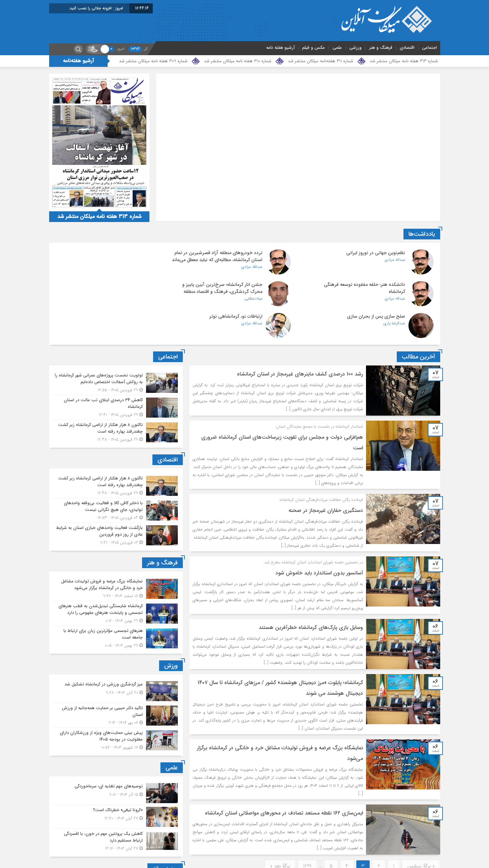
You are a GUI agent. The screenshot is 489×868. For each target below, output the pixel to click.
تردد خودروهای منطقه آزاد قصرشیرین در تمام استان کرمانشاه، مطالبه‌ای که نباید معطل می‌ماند (237, 260)
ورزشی (355, 48)
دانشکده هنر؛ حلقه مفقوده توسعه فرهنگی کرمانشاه (108, 256)
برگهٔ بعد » (280, 837)
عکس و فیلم (314, 48)
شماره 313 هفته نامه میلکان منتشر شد (404, 61)
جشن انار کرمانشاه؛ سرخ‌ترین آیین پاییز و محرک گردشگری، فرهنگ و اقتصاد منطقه (365, 290)
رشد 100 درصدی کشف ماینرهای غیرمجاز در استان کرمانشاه (299, 345)
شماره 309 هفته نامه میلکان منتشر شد (153, 61)
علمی (337, 48)
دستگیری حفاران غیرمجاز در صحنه (324, 481)
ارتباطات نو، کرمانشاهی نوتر (122, 287)
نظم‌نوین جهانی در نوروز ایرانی (376, 253)
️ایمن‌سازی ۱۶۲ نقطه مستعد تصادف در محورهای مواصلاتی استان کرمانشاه (282, 784)
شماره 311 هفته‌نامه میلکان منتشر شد (321, 61)
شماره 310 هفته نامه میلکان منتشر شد (238, 61)
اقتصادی (407, 48)
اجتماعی (430, 48)
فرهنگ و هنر (381, 48)
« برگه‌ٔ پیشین (421, 837)
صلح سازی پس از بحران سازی (248, 287)
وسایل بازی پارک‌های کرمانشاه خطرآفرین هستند (310, 598)
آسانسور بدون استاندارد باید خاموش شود (318, 544)
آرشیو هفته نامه (280, 48)
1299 (307, 837)
